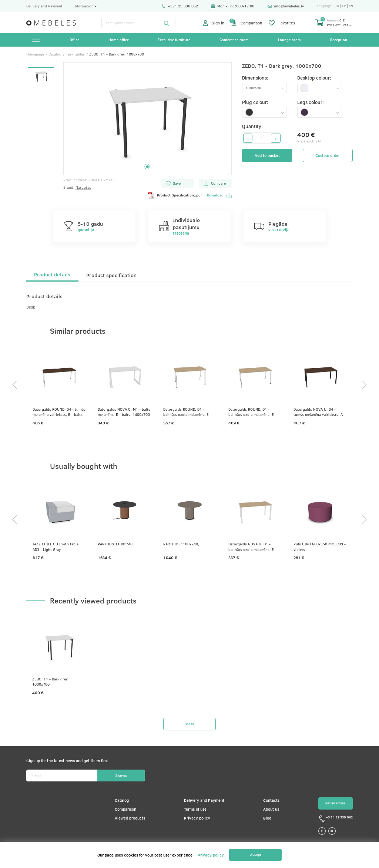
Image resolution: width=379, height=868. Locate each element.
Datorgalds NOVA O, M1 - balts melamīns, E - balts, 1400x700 (124, 412)
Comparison (246, 23)
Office (74, 40)
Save (173, 183)
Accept (256, 854)
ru (337, 6)
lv (344, 6)
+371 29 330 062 (180, 6)
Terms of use (195, 809)
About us (271, 809)
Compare (215, 183)
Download (219, 195)
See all (189, 724)
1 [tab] (147, 167)
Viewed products (130, 818)
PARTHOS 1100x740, (116, 544)
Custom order (328, 155)
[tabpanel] (148, 119)
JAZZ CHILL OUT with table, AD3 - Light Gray (56, 546)
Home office (119, 40)
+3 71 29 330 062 (336, 819)
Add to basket (267, 155)
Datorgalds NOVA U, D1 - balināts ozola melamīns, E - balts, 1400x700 (252, 546)
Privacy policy (197, 818)
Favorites (282, 23)
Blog (267, 818)
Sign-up (121, 776)
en (351, 6)
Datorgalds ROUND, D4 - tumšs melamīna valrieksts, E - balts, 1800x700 (59, 412)
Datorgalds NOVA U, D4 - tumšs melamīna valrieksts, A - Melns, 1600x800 (319, 412)
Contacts (271, 800)
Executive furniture (174, 40)
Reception (339, 40)
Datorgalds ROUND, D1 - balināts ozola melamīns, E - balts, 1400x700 (187, 412)
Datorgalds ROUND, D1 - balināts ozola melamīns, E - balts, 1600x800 (252, 412)
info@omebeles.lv (286, 6)
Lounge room (289, 40)
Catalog (122, 800)
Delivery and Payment (44, 6)
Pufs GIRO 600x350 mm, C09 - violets (320, 546)
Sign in (214, 23)
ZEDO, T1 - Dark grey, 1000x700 (50, 682)
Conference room (234, 40)
